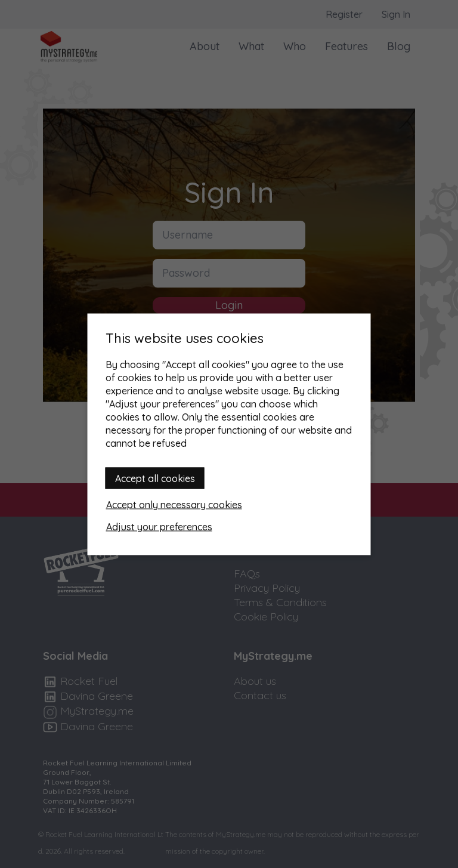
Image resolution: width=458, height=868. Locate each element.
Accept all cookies (155, 478)
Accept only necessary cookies (174, 504)
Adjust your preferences (159, 526)
